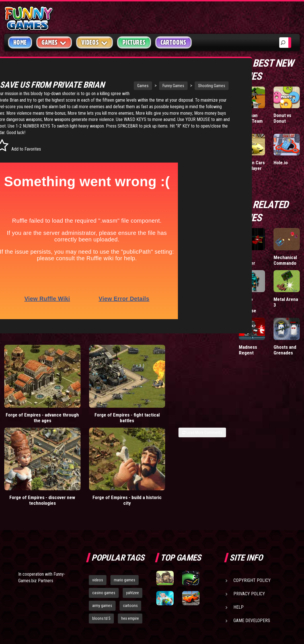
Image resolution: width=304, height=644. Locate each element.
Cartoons (173, 42)
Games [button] (54, 42)
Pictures (134, 42)
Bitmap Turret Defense (247, 305)
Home (20, 42)
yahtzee (133, 512)
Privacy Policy (249, 513)
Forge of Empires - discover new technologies (141, 413)
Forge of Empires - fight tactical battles (85, 410)
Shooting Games (186, 86)
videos (98, 500)
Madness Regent (248, 350)
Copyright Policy (252, 500)
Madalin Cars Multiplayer (252, 165)
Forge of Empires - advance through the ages (28, 413)
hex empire (130, 538)
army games (102, 525)
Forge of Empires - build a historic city (198, 410)
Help (239, 527)
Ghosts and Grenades (285, 350)
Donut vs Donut (282, 118)
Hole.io (281, 163)
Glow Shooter (247, 260)
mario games (125, 500)
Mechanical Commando (285, 260)
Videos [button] (95, 42)
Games (117, 86)
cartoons (130, 525)
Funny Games (147, 86)
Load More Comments (202, 425)
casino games (104, 512)
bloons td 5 (101, 538)
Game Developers (252, 540)
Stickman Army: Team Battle (251, 121)
